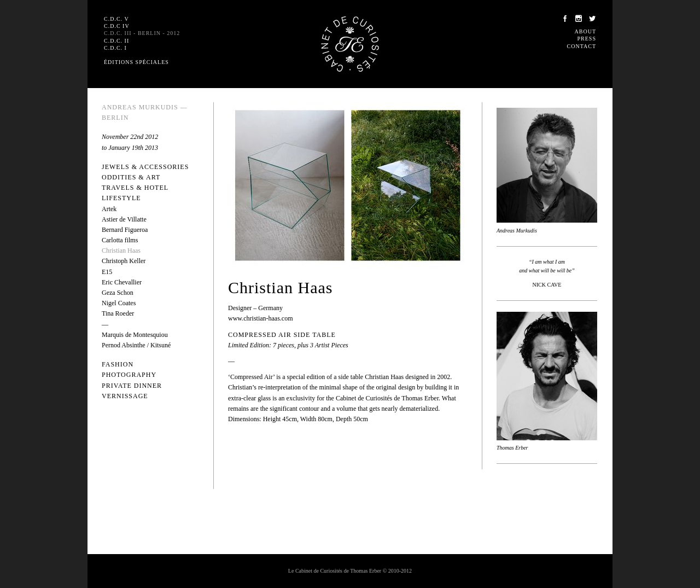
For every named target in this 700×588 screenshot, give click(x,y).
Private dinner (132, 386)
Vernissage (125, 396)
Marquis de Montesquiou (135, 335)
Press (587, 39)
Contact (582, 46)
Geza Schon (118, 293)
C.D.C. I (115, 48)
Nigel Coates (119, 303)
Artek (109, 209)
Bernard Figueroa (125, 230)
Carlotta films (120, 240)
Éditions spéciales (136, 62)
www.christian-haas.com (261, 318)
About (585, 31)
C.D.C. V (116, 19)
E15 (107, 272)
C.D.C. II (116, 41)
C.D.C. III (142, 33)
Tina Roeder (118, 313)
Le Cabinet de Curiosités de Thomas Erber (350, 44)
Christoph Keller (124, 261)
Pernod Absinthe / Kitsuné (136, 345)
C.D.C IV (117, 26)
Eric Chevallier (122, 282)
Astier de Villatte (124, 219)
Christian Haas (121, 251)
